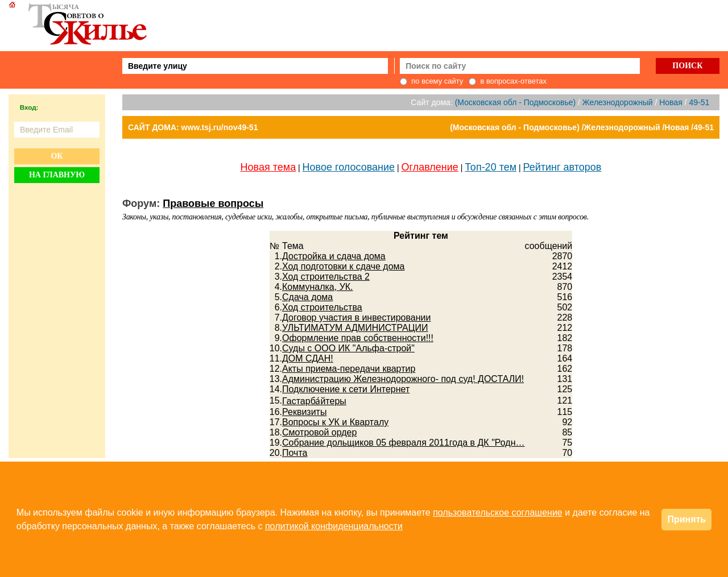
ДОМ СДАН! (308, 358)
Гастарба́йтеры (314, 401)
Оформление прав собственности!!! (358, 338)
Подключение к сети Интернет (346, 389)
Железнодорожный (618, 102)
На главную (57, 175)
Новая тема (268, 167)
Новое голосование (349, 167)
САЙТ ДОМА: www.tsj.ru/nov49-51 (193, 127)
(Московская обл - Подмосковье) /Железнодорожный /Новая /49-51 (582, 127)
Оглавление (430, 167)
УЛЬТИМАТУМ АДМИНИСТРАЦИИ (355, 328)
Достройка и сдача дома (334, 256)
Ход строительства (322, 307)
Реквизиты (304, 412)
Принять (686, 519)
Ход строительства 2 (326, 277)
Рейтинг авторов (562, 167)
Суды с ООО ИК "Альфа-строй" (348, 348)
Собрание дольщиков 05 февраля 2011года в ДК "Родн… (403, 443)
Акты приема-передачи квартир (349, 369)
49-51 (699, 102)
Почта (295, 453)
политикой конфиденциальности (334, 526)
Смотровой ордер (319, 432)
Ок (57, 156)
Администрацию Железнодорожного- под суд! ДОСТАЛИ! (403, 379)
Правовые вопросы (213, 204)
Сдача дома (307, 297)
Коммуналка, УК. (318, 287)
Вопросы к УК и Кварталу (335, 422)
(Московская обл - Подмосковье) (515, 102)
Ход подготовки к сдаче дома (343, 266)
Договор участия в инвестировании (356, 317)
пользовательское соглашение (498, 512)
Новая (671, 102)
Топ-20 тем (491, 167)
